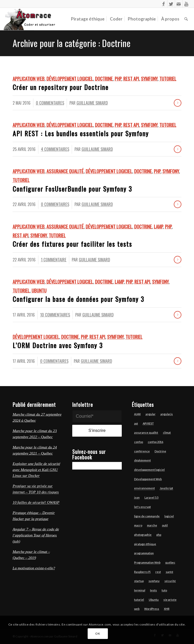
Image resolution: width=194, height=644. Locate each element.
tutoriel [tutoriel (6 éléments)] (139, 600)
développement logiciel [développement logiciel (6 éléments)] (149, 470)
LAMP (158, 226)
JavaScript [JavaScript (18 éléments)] (166, 488)
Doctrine (104, 79)
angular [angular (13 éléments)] (151, 414)
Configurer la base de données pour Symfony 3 (78, 299)
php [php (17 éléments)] (159, 535)
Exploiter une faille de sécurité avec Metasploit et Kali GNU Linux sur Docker (37, 470)
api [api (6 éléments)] (136, 423)
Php (118, 79)
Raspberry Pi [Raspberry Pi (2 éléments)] (142, 572)
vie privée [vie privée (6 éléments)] (170, 600)
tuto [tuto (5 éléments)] (164, 590)
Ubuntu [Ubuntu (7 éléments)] (154, 600)
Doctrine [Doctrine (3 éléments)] (160, 451)
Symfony (149, 79)
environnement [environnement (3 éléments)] (144, 488)
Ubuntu (39, 290)
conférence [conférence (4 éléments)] (142, 451)
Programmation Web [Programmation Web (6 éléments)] (147, 562)
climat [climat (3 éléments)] (167, 432)
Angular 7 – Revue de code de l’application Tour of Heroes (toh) (36, 535)
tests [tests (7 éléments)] (153, 590)
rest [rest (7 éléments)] (158, 572)
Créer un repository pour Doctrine (61, 87)
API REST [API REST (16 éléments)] (148, 423)
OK (98, 634)
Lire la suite (178, 103)
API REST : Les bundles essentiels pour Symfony (81, 133)
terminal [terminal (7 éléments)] (140, 590)
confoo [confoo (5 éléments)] (139, 442)
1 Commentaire (54, 260)
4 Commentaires (55, 149)
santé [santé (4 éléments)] (169, 572)
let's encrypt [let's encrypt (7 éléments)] (142, 507)
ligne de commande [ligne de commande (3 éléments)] (147, 516)
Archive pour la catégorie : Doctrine (72, 43)
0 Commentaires (50, 103)
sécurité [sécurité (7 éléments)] (170, 581)
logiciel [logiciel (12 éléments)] (169, 516)
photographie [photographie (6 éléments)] (143, 535)
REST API (131, 79)
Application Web (29, 79)
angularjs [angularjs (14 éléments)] (167, 414)
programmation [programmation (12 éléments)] (144, 553)
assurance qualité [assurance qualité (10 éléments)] (146, 432)
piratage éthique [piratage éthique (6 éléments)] (145, 544)
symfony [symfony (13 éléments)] (154, 581)
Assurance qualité (65, 171)
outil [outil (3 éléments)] (165, 525)
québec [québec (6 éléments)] (170, 562)
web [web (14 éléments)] (137, 609)
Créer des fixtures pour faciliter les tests (72, 244)
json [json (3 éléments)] (137, 497)
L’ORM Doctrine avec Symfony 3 (58, 345)
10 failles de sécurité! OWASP (36, 502)
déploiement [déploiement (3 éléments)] (142, 460)
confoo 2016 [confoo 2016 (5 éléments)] (155, 442)
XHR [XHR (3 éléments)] (167, 609)
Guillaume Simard (92, 103)
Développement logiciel (70, 79)
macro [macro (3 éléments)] (138, 525)
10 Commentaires (55, 315)
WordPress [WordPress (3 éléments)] (152, 609)
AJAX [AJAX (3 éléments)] (137, 414)
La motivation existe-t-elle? (34, 568)
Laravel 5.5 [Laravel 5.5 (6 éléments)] (151, 497)
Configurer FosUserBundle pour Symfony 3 (72, 189)
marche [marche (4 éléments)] (152, 525)
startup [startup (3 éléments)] (139, 581)
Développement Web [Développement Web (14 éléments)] (148, 479)
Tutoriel (168, 79)
